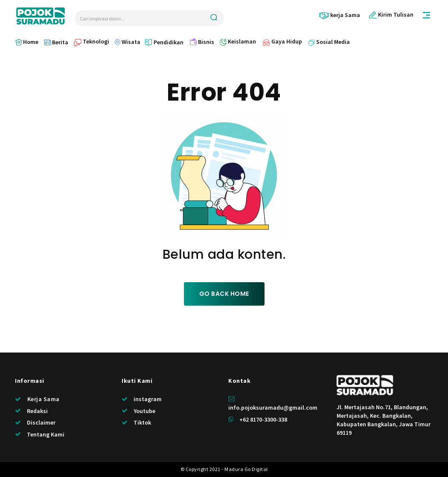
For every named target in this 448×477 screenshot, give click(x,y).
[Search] (214, 18)
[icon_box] (339, 15)
